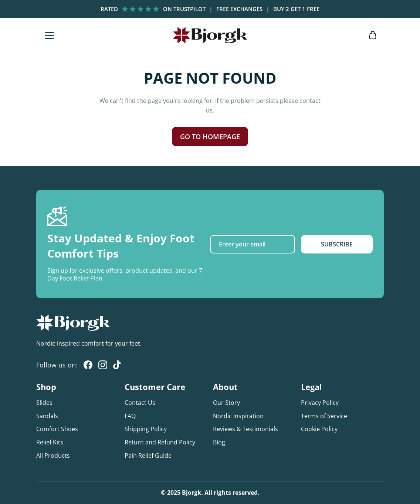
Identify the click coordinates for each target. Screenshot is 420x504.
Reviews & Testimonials (245, 429)
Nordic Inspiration (238, 416)
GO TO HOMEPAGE (210, 137)
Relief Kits (50, 442)
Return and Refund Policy (160, 442)
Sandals (47, 416)
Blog (219, 442)
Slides (44, 403)
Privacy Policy (320, 403)
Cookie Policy (319, 429)
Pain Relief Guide (148, 456)
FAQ (130, 416)
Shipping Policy (146, 429)
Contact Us (140, 403)
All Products (53, 456)
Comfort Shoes (57, 429)
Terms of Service (324, 416)
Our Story (226, 403)
